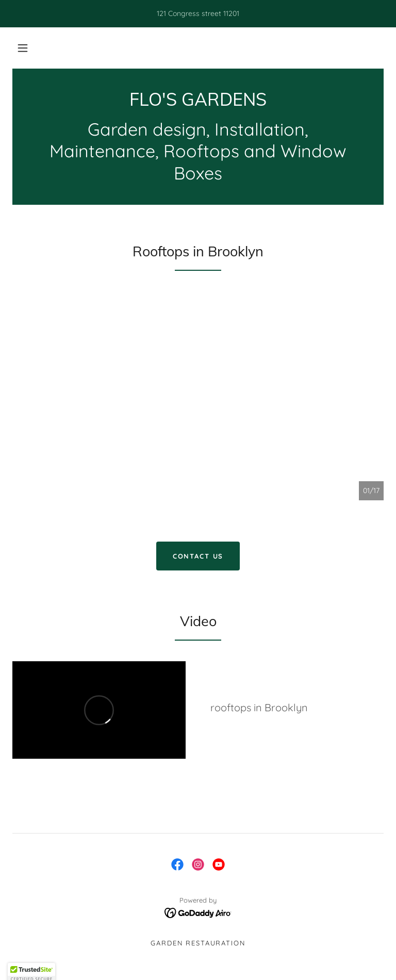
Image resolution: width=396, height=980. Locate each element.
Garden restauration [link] (198, 943)
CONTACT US (198, 556)
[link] (198, 103)
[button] (23, 48)
